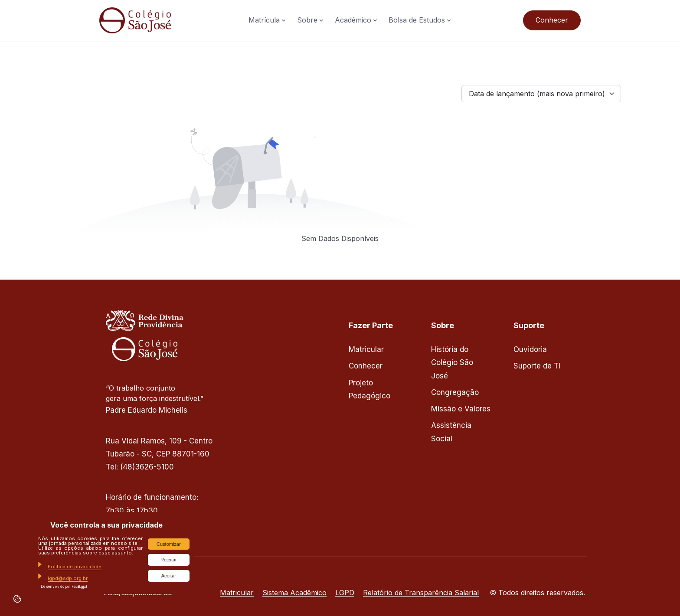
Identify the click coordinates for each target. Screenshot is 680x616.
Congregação (455, 392)
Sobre (307, 20)
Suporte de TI (537, 366)
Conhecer (552, 20)
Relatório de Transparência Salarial (421, 593)
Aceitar (169, 576)
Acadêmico (353, 20)
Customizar (169, 544)
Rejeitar (169, 560)
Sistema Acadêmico (294, 593)
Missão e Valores (461, 409)
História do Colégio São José (452, 363)
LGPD (345, 593)
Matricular (366, 349)
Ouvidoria (530, 349)
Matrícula (264, 20)
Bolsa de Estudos (417, 20)
